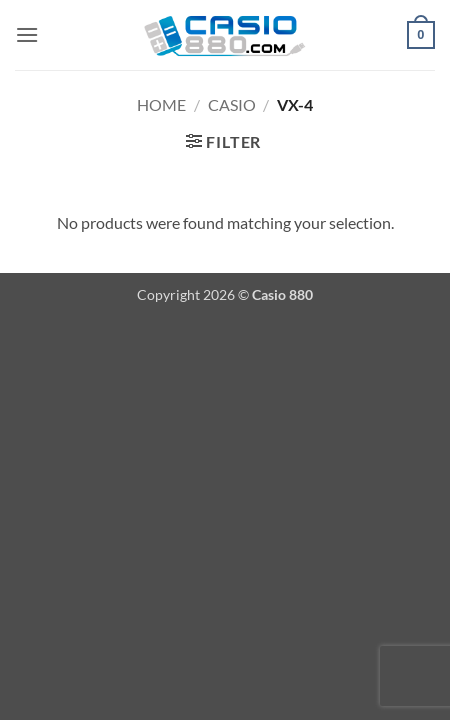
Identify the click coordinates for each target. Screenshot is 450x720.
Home (161, 104)
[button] (27, 34)
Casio (232, 104)
